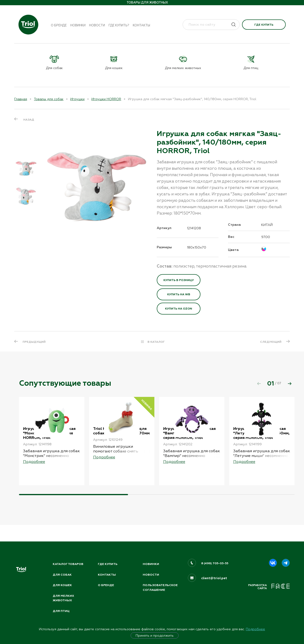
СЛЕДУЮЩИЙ (270, 342)
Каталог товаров (69, 563)
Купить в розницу (179, 280)
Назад (29, 119)
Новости (97, 25)
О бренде (59, 25)
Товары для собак (49, 99)
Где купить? (119, 25)
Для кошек (63, 584)
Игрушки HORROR (106, 99)
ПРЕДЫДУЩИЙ (35, 342)
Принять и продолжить (155, 635)
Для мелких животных (64, 598)
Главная (21, 99)
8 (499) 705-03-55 (215, 562)
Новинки (78, 25)
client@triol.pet (214, 577)
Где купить (264, 25)
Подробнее (255, 629)
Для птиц (62, 611)
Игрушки (77, 99)
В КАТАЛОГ (156, 342)
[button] (290, 383)
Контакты (141, 25)
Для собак (62, 573)
